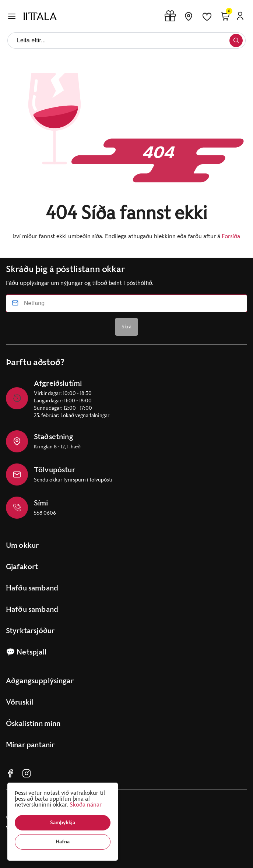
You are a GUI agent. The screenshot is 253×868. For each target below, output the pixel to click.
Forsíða (231, 236)
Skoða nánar (86, 805)
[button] (63, 823)
